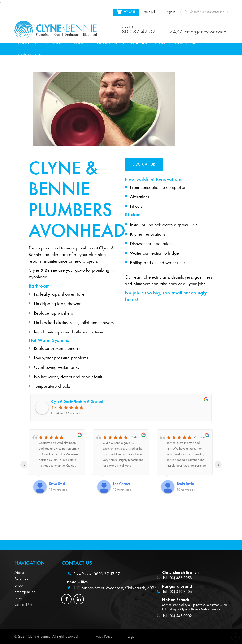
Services (56, 43)
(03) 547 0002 (180, 616)
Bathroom (39, 286)
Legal (131, 636)
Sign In (171, 12)
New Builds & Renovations (153, 179)
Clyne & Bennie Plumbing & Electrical (77, 402)
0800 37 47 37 (107, 574)
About (19, 573)
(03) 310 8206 (180, 592)
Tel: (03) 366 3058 (177, 578)
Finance (139, 43)
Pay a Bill (149, 12)
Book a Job (187, 43)
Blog (160, 43)
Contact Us (30, 55)
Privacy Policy (102, 636)
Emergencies (110, 43)
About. (28, 43)
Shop (82, 43)
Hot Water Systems (49, 340)
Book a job (144, 164)
